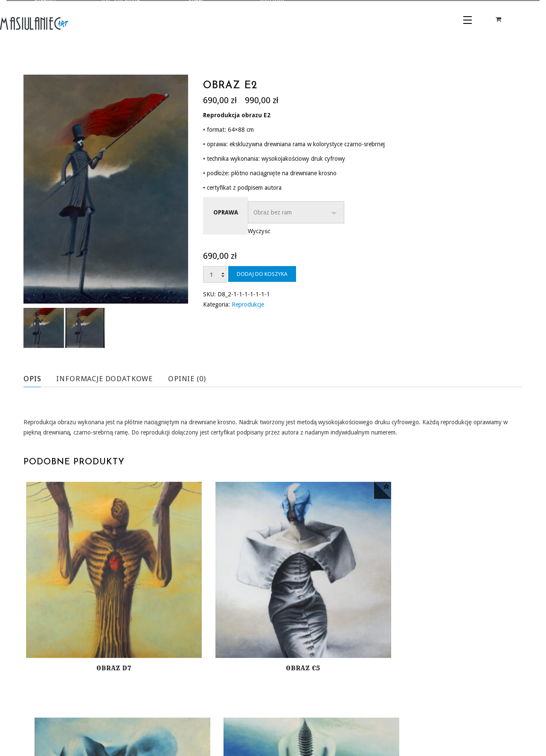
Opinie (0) (196, 378)
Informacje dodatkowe (109, 378)
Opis (33, 378)
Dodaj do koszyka (262, 274)
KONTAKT (164, 712)
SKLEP (109, 712)
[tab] (39, 379)
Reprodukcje (248, 304)
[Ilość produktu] (215, 274)
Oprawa (226, 212)
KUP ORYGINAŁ (74, 712)
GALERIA (36, 712)
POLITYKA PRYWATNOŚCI (443, 723)
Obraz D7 (82, 604)
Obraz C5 (209, 604)
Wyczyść (259, 231)
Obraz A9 (337, 604)
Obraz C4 (464, 604)
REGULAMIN (424, 709)
